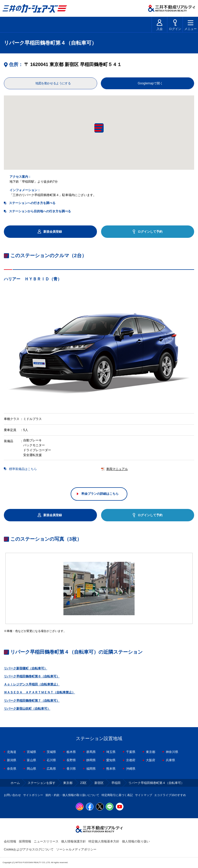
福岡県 (91, 769)
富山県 (31, 760)
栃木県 (71, 752)
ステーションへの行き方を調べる (32, 203)
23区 (83, 783)
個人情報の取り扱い (136, 841)
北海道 (12, 752)
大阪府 (151, 760)
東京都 (151, 752)
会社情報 (10, 841)
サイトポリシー (33, 795)
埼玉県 (111, 752)
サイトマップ (144, 795)
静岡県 (91, 760)
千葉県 (131, 752)
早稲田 (116, 783)
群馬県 (91, 752)
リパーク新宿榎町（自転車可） (26, 668)
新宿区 (99, 783)
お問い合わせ (12, 795)
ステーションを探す (42, 783)
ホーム (15, 783)
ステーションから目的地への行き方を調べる (40, 211)
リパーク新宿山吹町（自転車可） (27, 709)
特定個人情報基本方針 (104, 841)
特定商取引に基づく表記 (117, 795)
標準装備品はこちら (23, 469)
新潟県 (12, 760)
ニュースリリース (46, 841)
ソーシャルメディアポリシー (76, 849)
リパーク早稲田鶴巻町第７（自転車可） (32, 701)
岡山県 (31, 769)
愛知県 (111, 760)
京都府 (131, 760)
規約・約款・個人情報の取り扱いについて (72, 795)
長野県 (71, 760)
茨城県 (51, 752)
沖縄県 (131, 769)
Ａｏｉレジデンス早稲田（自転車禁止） (32, 684)
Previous (4, 347)
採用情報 (25, 841)
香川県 (71, 769)
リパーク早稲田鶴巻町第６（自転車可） (32, 676)
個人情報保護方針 (73, 841)
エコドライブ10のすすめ (170, 795)
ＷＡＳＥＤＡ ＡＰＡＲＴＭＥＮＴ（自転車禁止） (39, 692)
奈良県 (12, 769)
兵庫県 (170, 760)
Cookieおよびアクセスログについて (29, 849)
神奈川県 (172, 752)
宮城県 (31, 752)
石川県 (51, 760)
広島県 (51, 769)
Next (194, 347)
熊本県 (111, 769)
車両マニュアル (117, 469)
